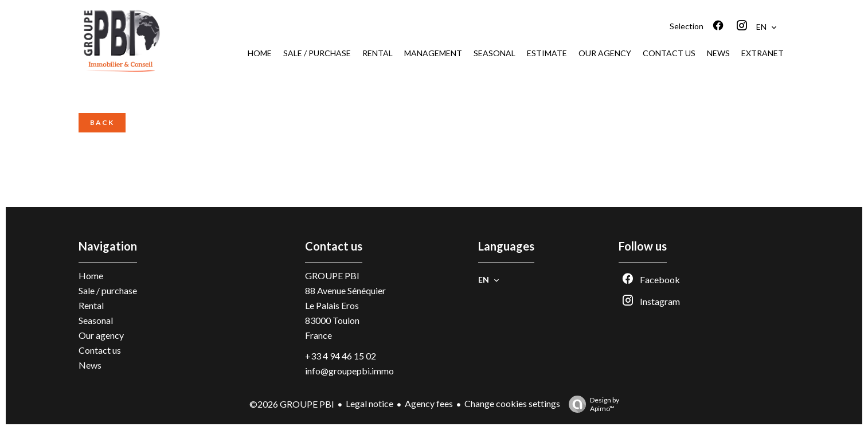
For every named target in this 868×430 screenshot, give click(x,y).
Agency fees (429, 403)
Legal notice (370, 403)
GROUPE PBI (332, 275)
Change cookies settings (512, 403)
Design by (591, 404)
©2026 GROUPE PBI (292, 404)
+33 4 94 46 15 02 (341, 356)
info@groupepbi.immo (349, 371)
